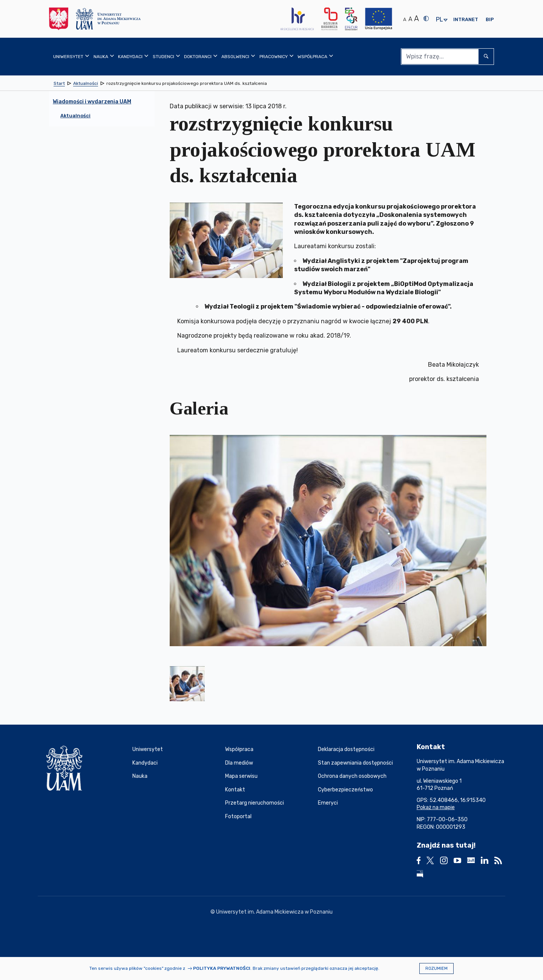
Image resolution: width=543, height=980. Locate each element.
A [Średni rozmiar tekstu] (410, 19)
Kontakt (235, 790)
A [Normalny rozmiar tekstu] (405, 19)
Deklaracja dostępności (346, 749)
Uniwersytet (148, 749)
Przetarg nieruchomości (255, 803)
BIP (490, 19)
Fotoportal (238, 816)
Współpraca (239, 749)
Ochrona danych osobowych (352, 776)
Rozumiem (436, 968)
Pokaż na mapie (436, 807)
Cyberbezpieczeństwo (345, 790)
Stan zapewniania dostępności (355, 763)
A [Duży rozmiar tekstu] (416, 18)
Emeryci (328, 803)
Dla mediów (239, 763)
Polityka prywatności (222, 968)
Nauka (140, 776)
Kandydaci (145, 763)
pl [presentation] (439, 20)
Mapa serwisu (241, 776)
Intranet (466, 19)
